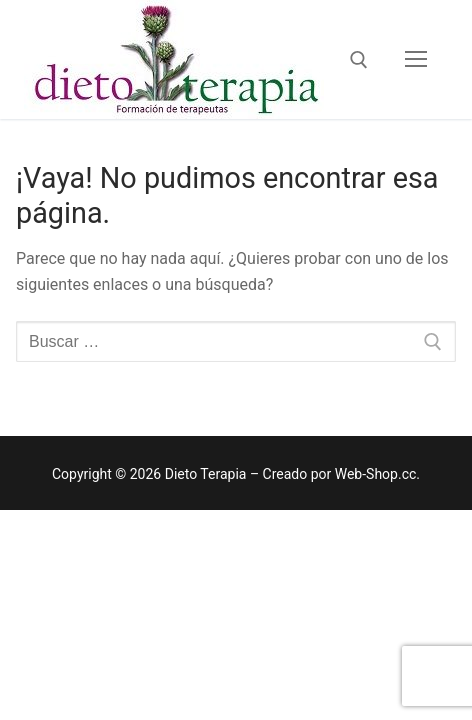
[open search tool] (359, 60)
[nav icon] (416, 60)
